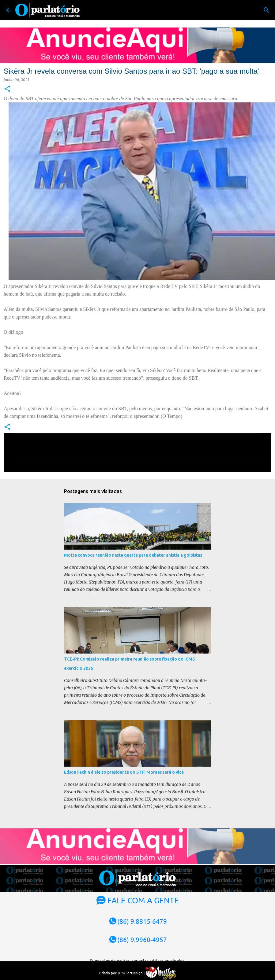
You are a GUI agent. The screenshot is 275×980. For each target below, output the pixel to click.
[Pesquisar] (266, 10)
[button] (7, 89)
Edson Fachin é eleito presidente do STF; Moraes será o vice (124, 772)
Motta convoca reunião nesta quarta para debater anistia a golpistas (133, 555)
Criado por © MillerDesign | (138, 973)
